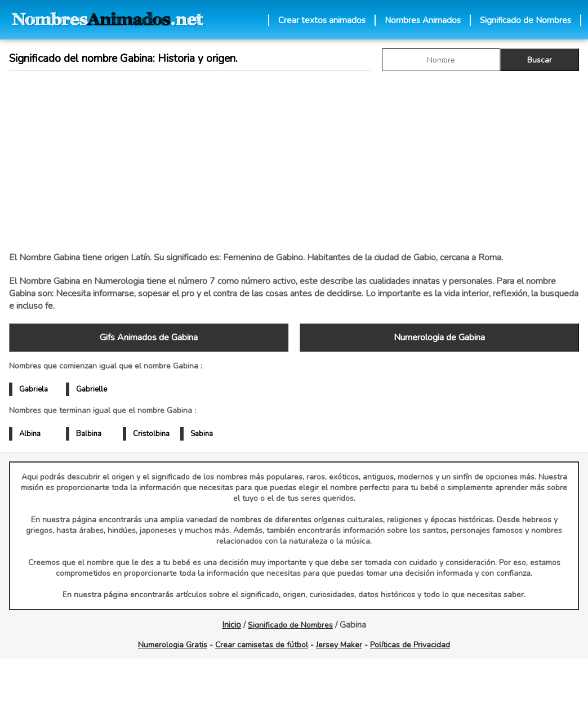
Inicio (231, 625)
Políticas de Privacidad (410, 645)
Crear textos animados (322, 20)
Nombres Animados (423, 20)
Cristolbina (151, 434)
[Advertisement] (226, 161)
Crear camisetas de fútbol (262, 645)
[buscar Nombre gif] (441, 60)
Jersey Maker (339, 645)
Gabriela (34, 389)
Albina (30, 434)
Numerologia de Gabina (439, 337)
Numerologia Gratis (173, 645)
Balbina (89, 434)
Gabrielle (92, 389)
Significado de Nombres (525, 20)
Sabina (202, 434)
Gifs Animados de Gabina (149, 337)
